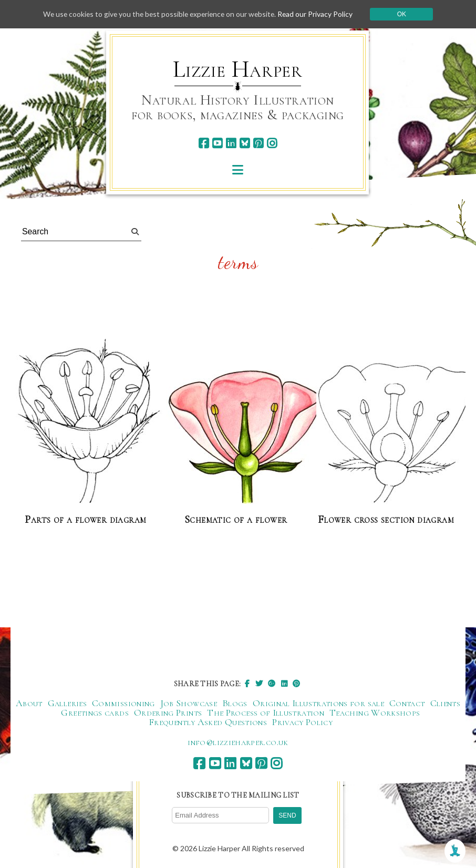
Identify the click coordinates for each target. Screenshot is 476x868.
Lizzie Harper (238, 69)
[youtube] (217, 143)
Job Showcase (189, 703)
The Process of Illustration (266, 712)
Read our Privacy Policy (318, 14)
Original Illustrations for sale (318, 703)
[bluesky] (245, 143)
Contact (407, 703)
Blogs (235, 703)
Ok (405, 14)
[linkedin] (231, 143)
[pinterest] (258, 143)
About (29, 703)
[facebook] (204, 143)
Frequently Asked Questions (208, 722)
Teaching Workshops (375, 712)
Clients (446, 703)
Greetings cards (95, 712)
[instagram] (272, 143)
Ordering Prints (168, 712)
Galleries (67, 703)
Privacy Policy (302, 722)
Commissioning (123, 703)
